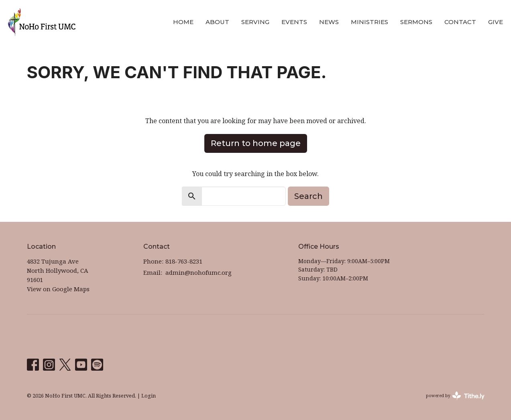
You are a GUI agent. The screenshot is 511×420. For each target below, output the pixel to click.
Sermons (416, 22)
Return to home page (256, 143)
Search (308, 196)
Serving (255, 22)
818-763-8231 (184, 261)
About (217, 22)
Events (294, 22)
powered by (455, 396)
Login (149, 396)
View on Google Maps (58, 289)
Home (183, 22)
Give (496, 22)
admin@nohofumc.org (198, 272)
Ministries (370, 22)
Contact (460, 22)
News (329, 22)
